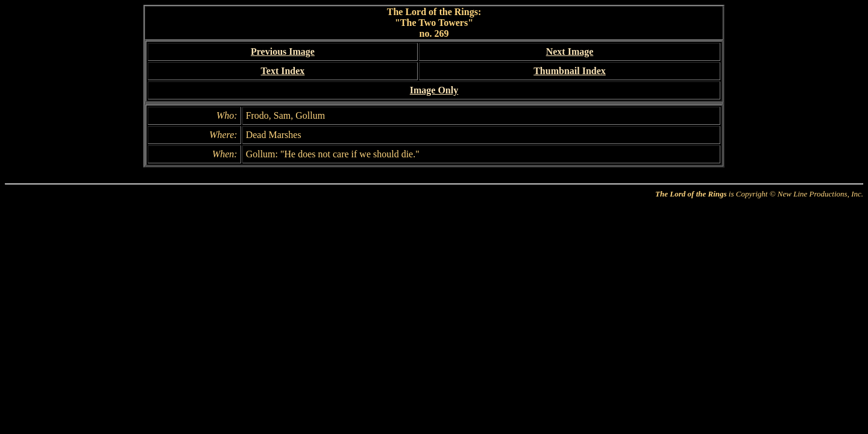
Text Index (283, 71)
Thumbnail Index (570, 71)
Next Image (570, 52)
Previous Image (283, 52)
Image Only (434, 90)
